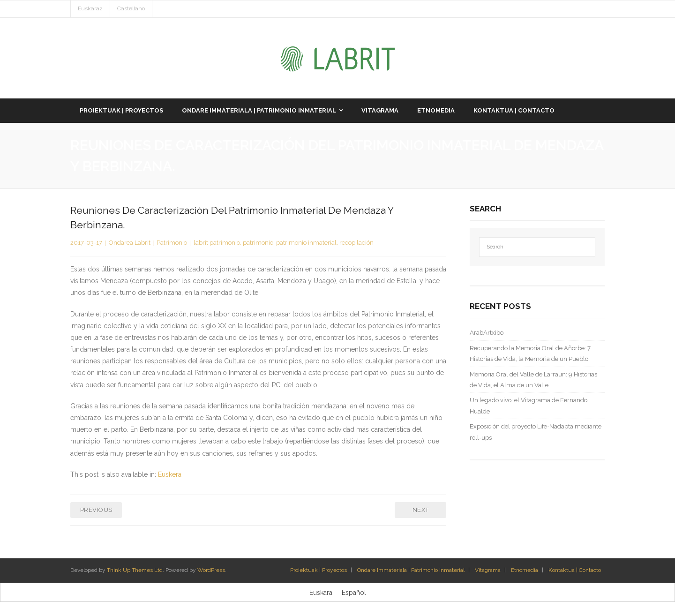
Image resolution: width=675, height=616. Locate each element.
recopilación (356, 243)
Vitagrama (488, 570)
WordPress (211, 570)
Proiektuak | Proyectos (319, 570)
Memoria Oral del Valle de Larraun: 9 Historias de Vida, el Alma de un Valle (533, 380)
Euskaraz (90, 8)
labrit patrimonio (217, 243)
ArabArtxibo (487, 333)
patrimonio (258, 243)
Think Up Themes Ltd (135, 570)
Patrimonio (172, 243)
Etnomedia (525, 570)
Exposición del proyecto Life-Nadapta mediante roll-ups (536, 432)
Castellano (131, 8)
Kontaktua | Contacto (575, 570)
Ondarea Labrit (130, 243)
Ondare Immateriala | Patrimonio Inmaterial (411, 570)
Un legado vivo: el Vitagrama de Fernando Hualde (529, 406)
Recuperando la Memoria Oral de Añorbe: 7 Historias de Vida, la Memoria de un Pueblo (530, 353)
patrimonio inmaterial (306, 243)
